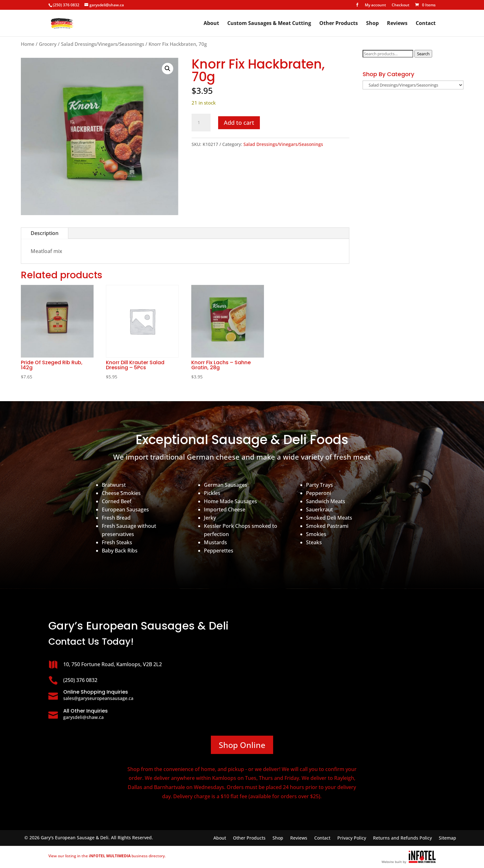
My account (375, 5)
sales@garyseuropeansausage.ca (98, 698)
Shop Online (242, 745)
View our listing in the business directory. (107, 856)
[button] (168, 69)
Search (423, 54)
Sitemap (447, 838)
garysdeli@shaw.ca (83, 717)
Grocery (48, 44)
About (211, 24)
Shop (372, 24)
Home (28, 44)
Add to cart (239, 123)
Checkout (401, 5)
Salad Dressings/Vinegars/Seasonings (103, 44)
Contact (426, 24)
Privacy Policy (352, 838)
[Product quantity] (201, 123)
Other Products (339, 24)
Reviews (397, 24)
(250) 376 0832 (66, 5)
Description (45, 233)
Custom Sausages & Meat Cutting (269, 24)
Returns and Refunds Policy (402, 838)
